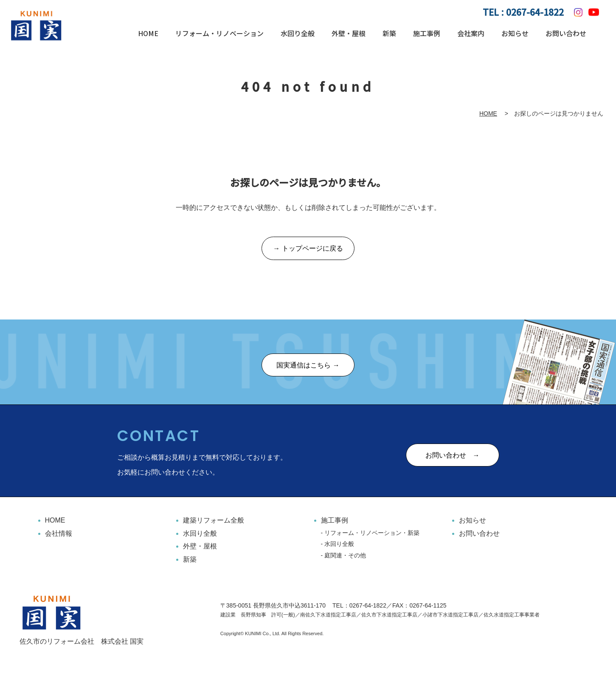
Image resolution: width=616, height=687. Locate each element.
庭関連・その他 (345, 555)
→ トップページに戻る (308, 249)
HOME (148, 33)
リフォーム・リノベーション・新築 (372, 533)
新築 (389, 33)
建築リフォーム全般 (214, 521)
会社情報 (59, 533)
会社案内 (471, 33)
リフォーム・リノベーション (219, 33)
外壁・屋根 (349, 33)
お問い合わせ (566, 33)
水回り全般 (298, 33)
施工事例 (427, 33)
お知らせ (515, 33)
